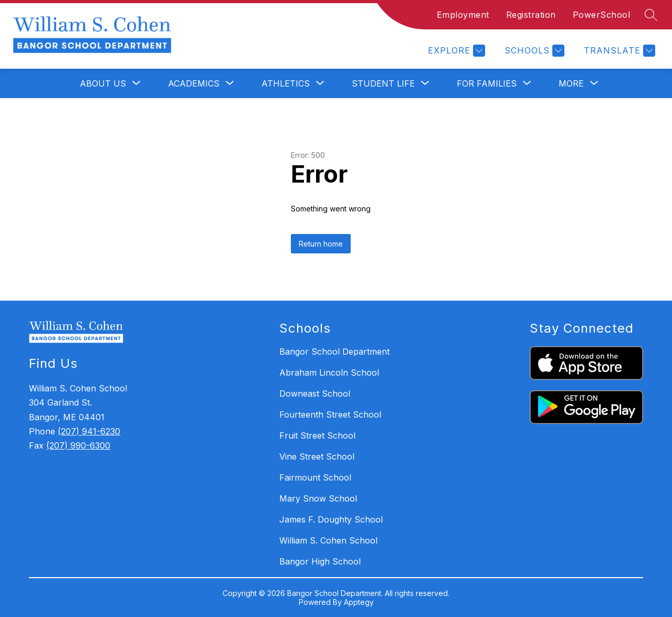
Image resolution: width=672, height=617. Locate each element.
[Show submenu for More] (571, 83)
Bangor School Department (334, 352)
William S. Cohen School (328, 540)
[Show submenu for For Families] (487, 83)
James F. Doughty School (331, 519)
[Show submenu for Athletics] (286, 83)
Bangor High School (320, 561)
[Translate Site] (618, 51)
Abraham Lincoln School (329, 373)
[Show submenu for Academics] (194, 83)
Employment (463, 15)
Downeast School (315, 393)
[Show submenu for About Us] (103, 83)
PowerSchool (602, 15)
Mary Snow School (318, 498)
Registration (531, 15)
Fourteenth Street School (330, 414)
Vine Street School (317, 456)
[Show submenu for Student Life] (383, 83)
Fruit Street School (317, 435)
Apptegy (359, 602)
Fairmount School (315, 477)
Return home (321, 244)
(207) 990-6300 (78, 445)
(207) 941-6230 (89, 431)
